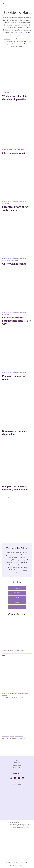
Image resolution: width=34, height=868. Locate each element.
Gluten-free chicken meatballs (13, 698)
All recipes (7, 39)
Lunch (26, 693)
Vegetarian (6, 93)
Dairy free (23, 148)
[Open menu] (4, 3)
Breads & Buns (14, 650)
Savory (4, 695)
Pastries (23, 650)
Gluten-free (13, 150)
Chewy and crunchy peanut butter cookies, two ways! (16, 321)
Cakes (12, 483)
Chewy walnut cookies (14, 264)
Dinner (12, 693)
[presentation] (17, 69)
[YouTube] (23, 778)
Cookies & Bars (15, 91)
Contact (17, 763)
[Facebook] (15, 778)
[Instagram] (11, 778)
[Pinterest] (19, 778)
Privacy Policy (17, 765)
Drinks (12, 736)
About (17, 760)
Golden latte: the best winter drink (14, 739)
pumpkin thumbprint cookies (18, 32)
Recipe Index (17, 768)
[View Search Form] (31, 3)
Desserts (23, 91)
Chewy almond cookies (15, 153)
